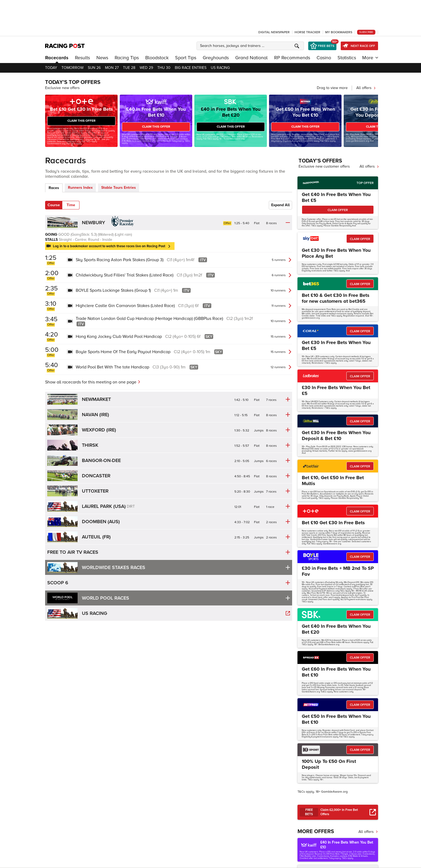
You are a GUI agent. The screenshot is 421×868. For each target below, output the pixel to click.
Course (54, 205)
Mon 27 (112, 68)
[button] (251, 46)
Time (71, 205)
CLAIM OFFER (338, 210)
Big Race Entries (191, 68)
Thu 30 (164, 68)
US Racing (220, 68)
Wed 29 (146, 68)
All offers (366, 88)
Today (51, 68)
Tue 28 (129, 68)
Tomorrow (72, 68)
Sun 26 (94, 68)
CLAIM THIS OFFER (81, 121)
